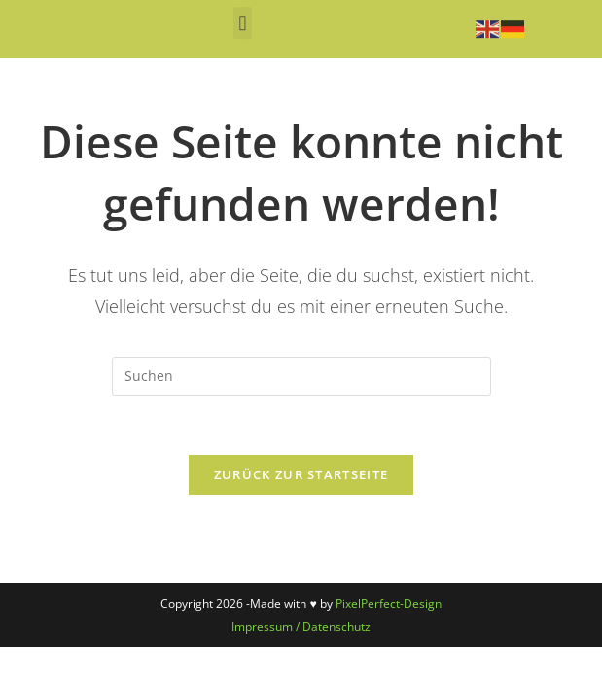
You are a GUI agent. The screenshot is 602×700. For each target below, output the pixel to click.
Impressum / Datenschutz (301, 627)
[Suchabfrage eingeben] (301, 376)
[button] (243, 17)
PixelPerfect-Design (389, 603)
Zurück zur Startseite (301, 474)
